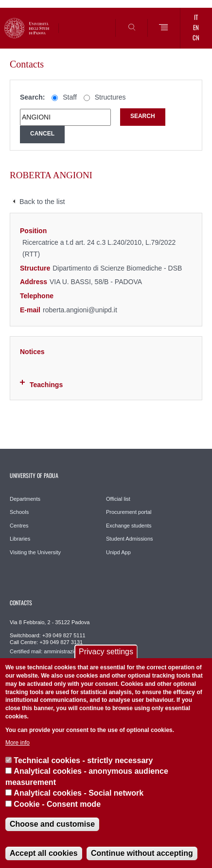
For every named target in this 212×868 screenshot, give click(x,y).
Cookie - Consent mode (57, 804)
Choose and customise (52, 824)
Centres (19, 526)
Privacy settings (106, 652)
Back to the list (42, 202)
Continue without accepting (142, 853)
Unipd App (118, 552)
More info (18, 743)
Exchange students (129, 526)
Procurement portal (129, 512)
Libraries (20, 539)
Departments (25, 499)
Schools (19, 512)
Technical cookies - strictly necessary (83, 760)
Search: (32, 97)
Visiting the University (35, 552)
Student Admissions (130, 539)
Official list (118, 499)
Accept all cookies (44, 853)
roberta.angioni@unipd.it (80, 310)
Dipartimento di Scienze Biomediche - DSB (117, 268)
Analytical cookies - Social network (79, 793)
